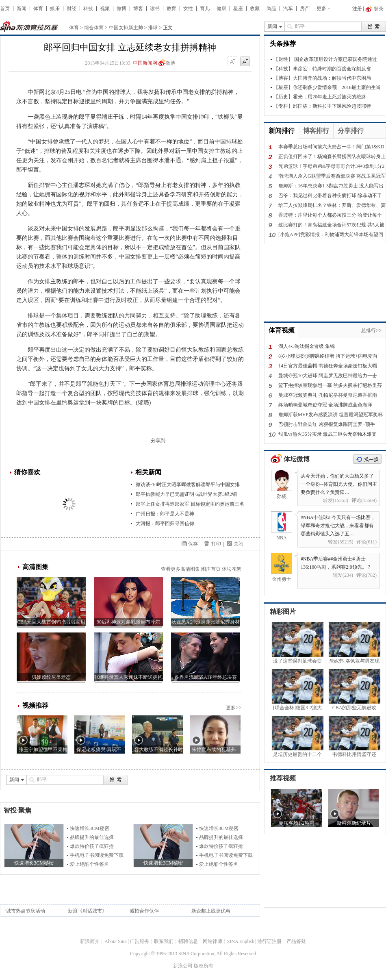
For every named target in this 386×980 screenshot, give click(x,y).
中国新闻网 (145, 63)
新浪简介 (90, 941)
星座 (238, 9)
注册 (357, 9)
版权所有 (204, 966)
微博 (121, 9)
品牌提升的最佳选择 (92, 837)
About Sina (115, 941)
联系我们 (164, 941)
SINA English (241, 941)
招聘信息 (188, 941)
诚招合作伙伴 (144, 911)
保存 (193, 544)
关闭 (239, 544)
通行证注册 (269, 941)
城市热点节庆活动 (26, 911)
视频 (105, 9)
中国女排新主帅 (126, 28)
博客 (138, 9)
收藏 (255, 9)
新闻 (22, 9)
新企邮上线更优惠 (211, 911)
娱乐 (55, 9)
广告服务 (139, 941)
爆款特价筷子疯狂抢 (92, 846)
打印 (216, 544)
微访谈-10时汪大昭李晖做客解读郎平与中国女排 (188, 485)
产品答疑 (296, 941)
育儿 (205, 9)
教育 (171, 9)
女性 (188, 9)
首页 (5, 9)
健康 (221, 9)
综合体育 (94, 28)
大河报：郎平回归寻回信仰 (165, 524)
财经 (72, 9)
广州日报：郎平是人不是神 (165, 514)
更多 (321, 9)
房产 (305, 9)
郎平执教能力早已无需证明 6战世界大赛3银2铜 (186, 494)
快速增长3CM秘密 (90, 828)
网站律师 (213, 941)
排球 (153, 28)
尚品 (271, 9)
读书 (155, 9)
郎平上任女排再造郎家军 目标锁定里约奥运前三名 (190, 504)
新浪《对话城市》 (87, 911)
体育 (38, 9)
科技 (88, 9)
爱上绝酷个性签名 (89, 864)
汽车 (288, 9)
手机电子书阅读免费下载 (97, 855)
